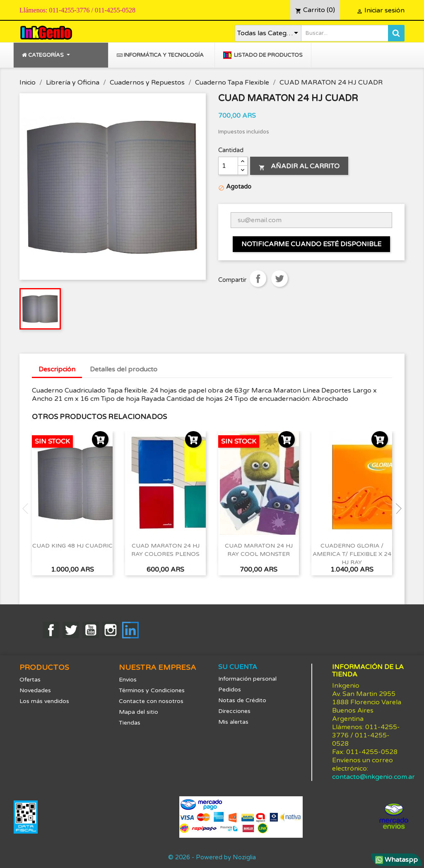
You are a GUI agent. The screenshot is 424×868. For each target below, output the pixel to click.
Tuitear (279, 279)
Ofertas (30, 680)
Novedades (35, 690)
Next (396, 509)
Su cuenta (238, 667)
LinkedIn (130, 630)
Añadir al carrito (299, 166)
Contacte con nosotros (151, 701)
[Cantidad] (228, 166)
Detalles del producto (124, 369)
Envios (128, 680)
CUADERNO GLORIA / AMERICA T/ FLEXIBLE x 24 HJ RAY (352, 554)
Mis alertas (233, 722)
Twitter (71, 630)
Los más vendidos (44, 701)
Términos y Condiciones (152, 690)
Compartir (258, 279)
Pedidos (230, 690)
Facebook (51, 630)
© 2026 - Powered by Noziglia (212, 857)
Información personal (247, 679)
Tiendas (130, 723)
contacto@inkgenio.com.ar (373, 777)
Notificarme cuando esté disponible (311, 244)
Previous (28, 509)
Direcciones (234, 711)
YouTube (91, 630)
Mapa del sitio (139, 712)
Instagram (111, 630)
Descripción (57, 369)
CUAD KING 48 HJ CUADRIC (72, 546)
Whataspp (396, 860)
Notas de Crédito (242, 700)
